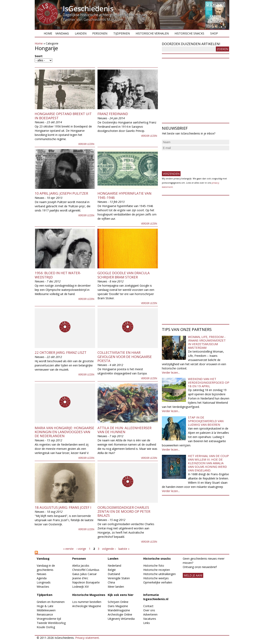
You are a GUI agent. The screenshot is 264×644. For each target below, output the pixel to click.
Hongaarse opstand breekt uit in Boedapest (63, 116)
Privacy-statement (87, 638)
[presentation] (192, 159)
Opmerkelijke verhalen (158, 582)
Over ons (149, 610)
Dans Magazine (118, 606)
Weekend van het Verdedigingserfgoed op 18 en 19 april (209, 382)
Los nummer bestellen (87, 602)
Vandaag (62, 33)
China (111, 582)
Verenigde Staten (119, 578)
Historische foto (154, 566)
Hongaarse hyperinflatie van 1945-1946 (124, 195)
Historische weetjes (156, 578)
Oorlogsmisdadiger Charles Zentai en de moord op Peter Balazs (124, 512)
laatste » (124, 549)
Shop (214, 33)
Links (147, 623)
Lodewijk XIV (80, 587)
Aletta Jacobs (81, 566)
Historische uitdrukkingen (159, 574)
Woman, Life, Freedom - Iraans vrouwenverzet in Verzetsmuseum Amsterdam (207, 342)
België (112, 570)
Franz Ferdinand (113, 114)
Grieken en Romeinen (51, 602)
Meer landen (116, 587)
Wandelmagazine (119, 610)
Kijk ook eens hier (121, 595)
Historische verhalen (152, 33)
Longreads (44, 582)
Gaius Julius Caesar (84, 574)
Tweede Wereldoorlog (51, 623)
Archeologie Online (120, 614)
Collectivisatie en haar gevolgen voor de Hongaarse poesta (125, 357)
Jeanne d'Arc (80, 578)
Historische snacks (189, 33)
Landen (81, 33)
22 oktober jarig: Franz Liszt (61, 352)
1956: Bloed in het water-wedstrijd (58, 275)
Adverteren (150, 614)
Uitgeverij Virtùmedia (121, 619)
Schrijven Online (118, 602)
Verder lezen (86, 144)
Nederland (114, 566)
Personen (100, 33)
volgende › (109, 549)
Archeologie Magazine (87, 606)
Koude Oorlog (46, 627)
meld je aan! (193, 575)
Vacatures (150, 619)
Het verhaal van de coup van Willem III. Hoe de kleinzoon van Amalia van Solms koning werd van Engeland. (208, 463)
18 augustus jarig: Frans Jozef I (63, 507)
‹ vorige (81, 549)
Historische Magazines (89, 595)
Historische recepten (157, 570)
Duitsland (114, 574)
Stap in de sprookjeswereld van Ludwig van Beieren (206, 421)
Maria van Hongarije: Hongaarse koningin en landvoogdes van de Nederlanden (64, 432)
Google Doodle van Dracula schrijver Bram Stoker (124, 275)
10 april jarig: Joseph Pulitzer (61, 193)
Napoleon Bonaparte (86, 582)
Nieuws (42, 574)
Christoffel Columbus (86, 570)
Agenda (42, 578)
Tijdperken (122, 33)
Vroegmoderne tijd (49, 619)
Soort (39, 56)
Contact (148, 606)
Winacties (43, 587)
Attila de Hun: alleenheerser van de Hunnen (124, 430)
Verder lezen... (171, 373)
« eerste (68, 549)
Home (48, 33)
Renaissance (45, 614)
